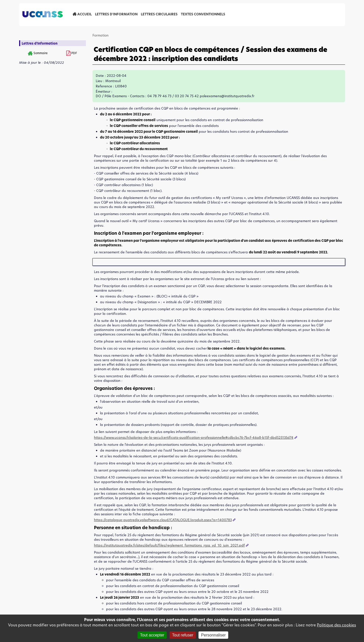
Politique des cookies (336, 625)
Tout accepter (152, 635)
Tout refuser (183, 635)
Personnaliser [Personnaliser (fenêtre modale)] (213, 635)
